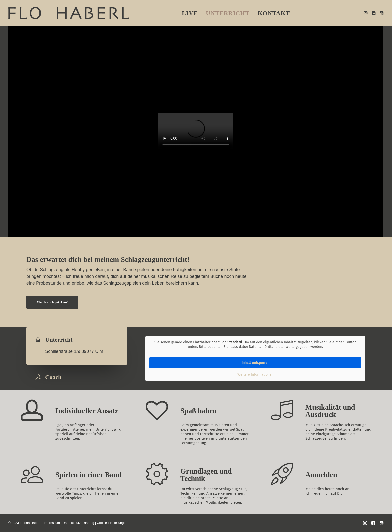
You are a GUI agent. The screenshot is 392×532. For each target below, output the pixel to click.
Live (190, 13)
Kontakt (274, 13)
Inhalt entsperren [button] (256, 363)
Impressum (52, 523)
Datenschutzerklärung (78, 523)
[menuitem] (190, 13)
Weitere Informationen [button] (256, 375)
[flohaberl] (69, 13)
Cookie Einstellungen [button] (112, 523)
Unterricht (228, 13)
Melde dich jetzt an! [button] (52, 302)
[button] (366, 13)
